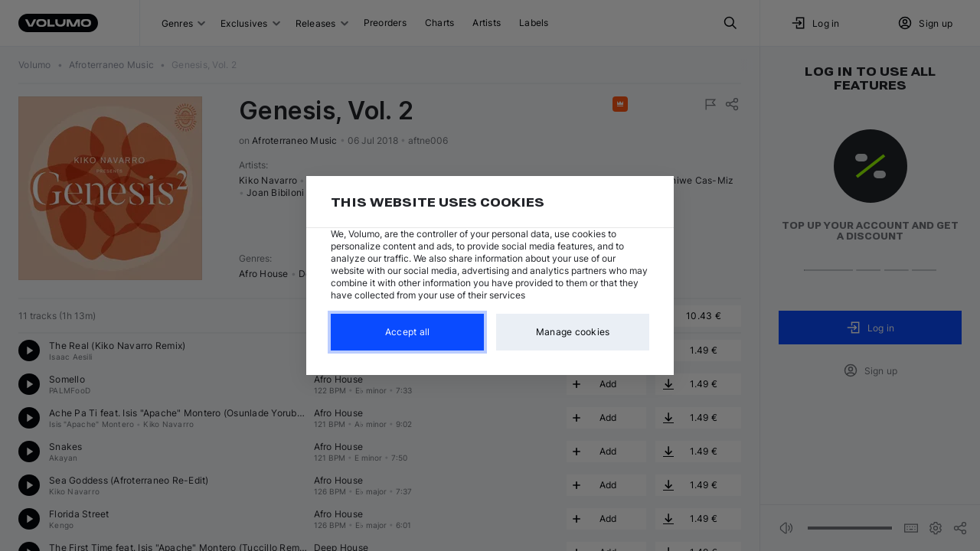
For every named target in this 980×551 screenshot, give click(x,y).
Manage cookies (573, 332)
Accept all (408, 332)
